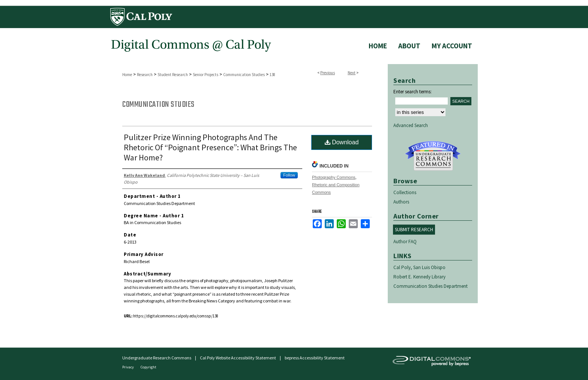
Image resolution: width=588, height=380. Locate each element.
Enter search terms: (412, 92)
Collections (405, 192)
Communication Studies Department (430, 286)
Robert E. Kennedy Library (419, 277)
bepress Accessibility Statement (315, 358)
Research (145, 75)
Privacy (128, 367)
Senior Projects (205, 75)
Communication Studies (244, 75)
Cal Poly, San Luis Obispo (419, 267)
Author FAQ (405, 242)
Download (342, 142)
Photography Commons (334, 177)
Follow (289, 175)
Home (127, 75)
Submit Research (414, 230)
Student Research (173, 75)
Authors (401, 202)
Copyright (148, 367)
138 (272, 75)
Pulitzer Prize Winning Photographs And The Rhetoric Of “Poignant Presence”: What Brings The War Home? (210, 147)
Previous (328, 73)
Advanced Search (411, 125)
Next (352, 73)
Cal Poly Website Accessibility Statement (238, 358)
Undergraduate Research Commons (433, 156)
